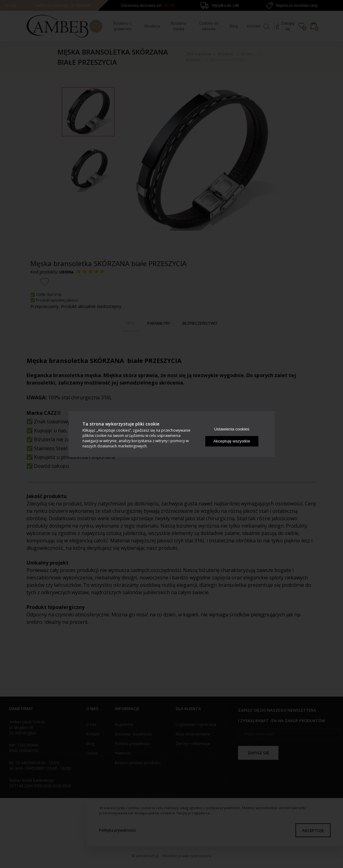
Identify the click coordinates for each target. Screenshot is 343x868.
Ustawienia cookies (232, 429)
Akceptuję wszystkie (232, 441)
